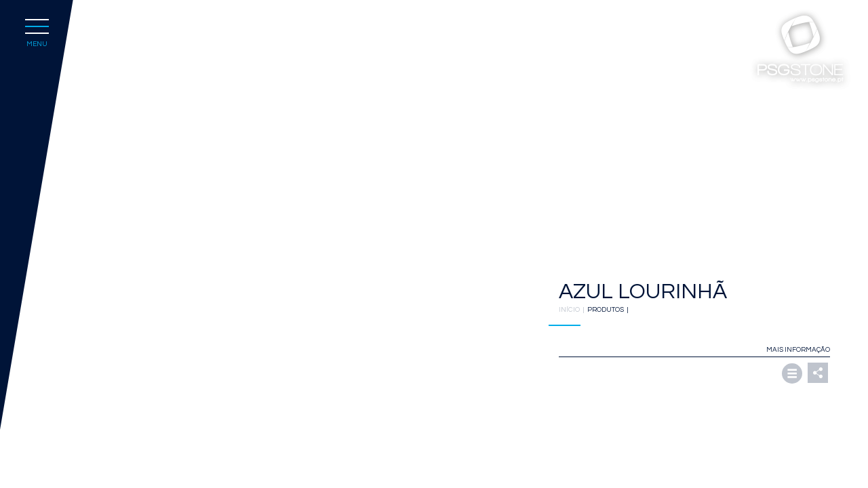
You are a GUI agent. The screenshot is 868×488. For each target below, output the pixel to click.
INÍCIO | (573, 310)
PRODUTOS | (609, 310)
